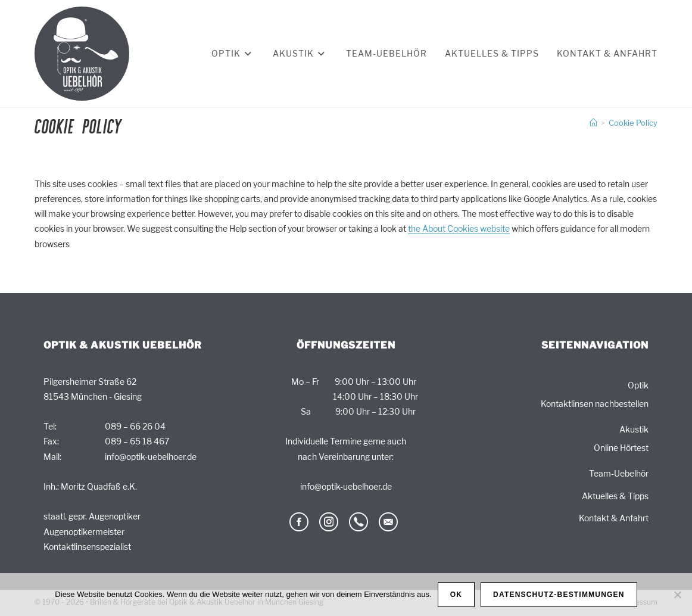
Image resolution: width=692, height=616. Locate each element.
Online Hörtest (621, 448)
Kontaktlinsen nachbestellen (595, 404)
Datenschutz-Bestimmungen (559, 595)
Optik (638, 385)
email (388, 522)
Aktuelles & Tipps (615, 496)
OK (456, 595)
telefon (359, 522)
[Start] (593, 123)
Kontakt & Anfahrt (614, 518)
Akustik (634, 429)
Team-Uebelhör (619, 473)
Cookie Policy (633, 123)
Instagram (329, 522)
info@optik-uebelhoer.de (151, 457)
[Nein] (677, 595)
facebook (299, 522)
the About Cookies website (459, 228)
